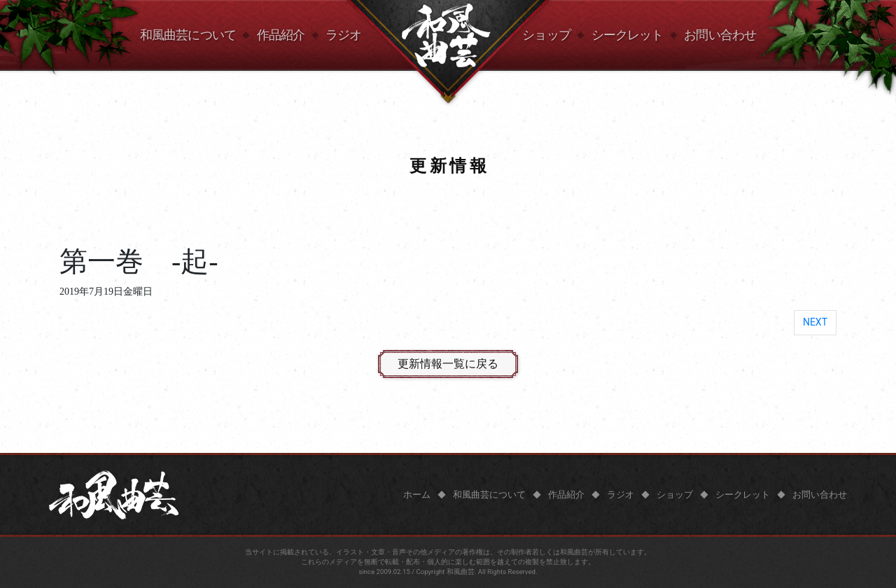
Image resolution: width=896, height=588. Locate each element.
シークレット (628, 35)
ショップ (546, 35)
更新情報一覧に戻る (448, 364)
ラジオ (343, 35)
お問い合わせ (720, 35)
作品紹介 (281, 35)
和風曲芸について (188, 35)
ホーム (417, 495)
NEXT (815, 322)
